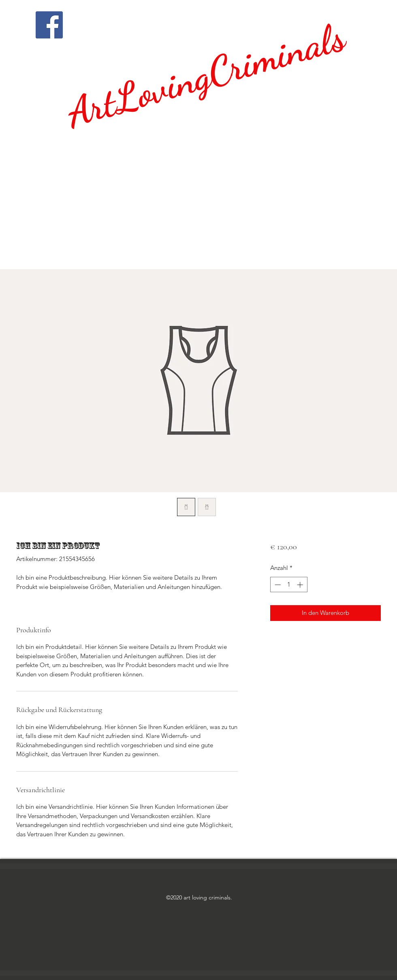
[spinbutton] (289, 585)
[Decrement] (277, 585)
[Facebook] (49, 25)
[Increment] (301, 585)
